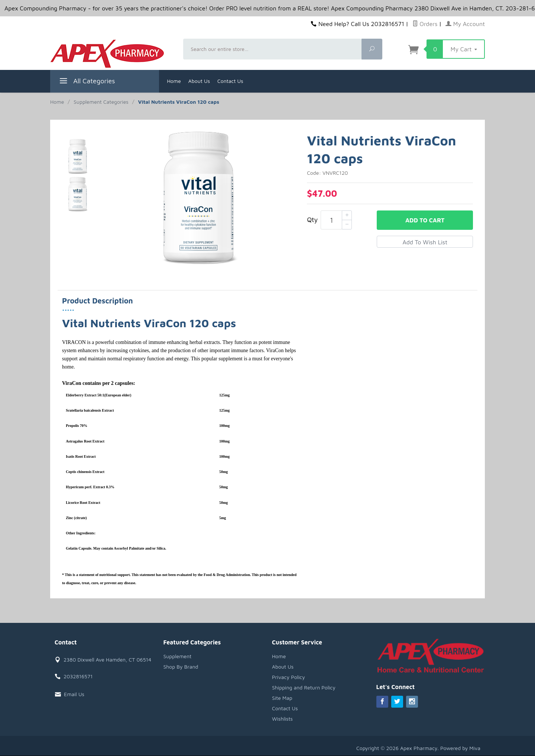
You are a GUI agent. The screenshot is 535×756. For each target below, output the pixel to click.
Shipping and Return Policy (304, 687)
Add (425, 220)
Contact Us (230, 81)
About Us (199, 81)
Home (174, 81)
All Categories (86, 82)
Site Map (282, 698)
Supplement (178, 656)
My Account (465, 24)
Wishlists (282, 719)
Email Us (74, 694)
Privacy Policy (288, 677)
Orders (425, 24)
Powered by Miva (460, 748)
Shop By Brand (181, 667)
